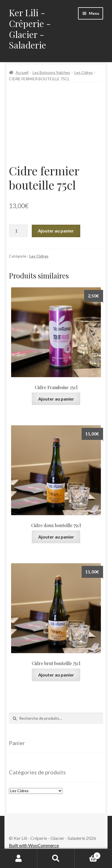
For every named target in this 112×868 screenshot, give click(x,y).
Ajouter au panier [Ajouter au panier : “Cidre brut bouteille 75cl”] (56, 675)
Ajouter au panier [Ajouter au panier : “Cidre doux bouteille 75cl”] (56, 537)
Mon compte (19, 859)
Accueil (22, 72)
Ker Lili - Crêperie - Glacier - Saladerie (30, 29)
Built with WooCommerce (34, 845)
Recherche (56, 859)
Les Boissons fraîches (51, 72)
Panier (88, 855)
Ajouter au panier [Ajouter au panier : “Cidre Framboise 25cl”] (56, 399)
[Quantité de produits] (18, 231)
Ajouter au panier (56, 231)
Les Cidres (84, 72)
